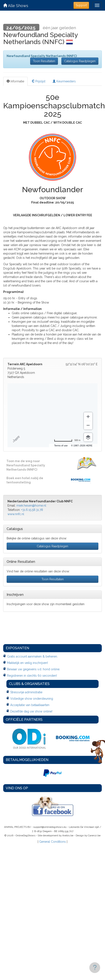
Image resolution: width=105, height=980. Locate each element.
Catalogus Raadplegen (80, 61)
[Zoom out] (88, 425)
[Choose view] (88, 437)
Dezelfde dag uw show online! (31, 711)
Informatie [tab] (15, 81)
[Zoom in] (88, 417)
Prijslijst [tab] (38, 81)
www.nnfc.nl (16, 514)
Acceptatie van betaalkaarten (30, 705)
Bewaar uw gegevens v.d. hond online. (34, 669)
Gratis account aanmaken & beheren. (32, 656)
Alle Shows (16, 6)
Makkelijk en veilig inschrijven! (27, 663)
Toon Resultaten (44, 61)
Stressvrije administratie (26, 692)
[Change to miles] (67, 440)
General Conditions (52, 842)
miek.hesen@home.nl (31, 506)
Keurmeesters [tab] (64, 81)
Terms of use (61, 446)
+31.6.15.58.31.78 (32, 510)
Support (81, 5)
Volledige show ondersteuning (32, 699)
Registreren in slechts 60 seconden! (32, 676)
